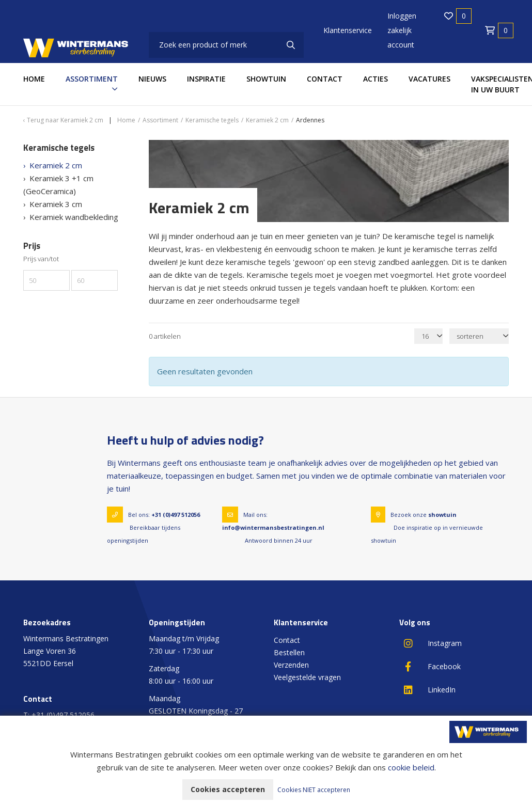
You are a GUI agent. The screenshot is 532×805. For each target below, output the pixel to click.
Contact (325, 79)
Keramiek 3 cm (56, 204)
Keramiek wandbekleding (74, 217)
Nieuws (152, 79)
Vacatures (429, 79)
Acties (375, 79)
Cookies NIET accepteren (314, 790)
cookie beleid (411, 767)
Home (34, 79)
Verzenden (291, 665)
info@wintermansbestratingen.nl (273, 527)
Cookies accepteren (228, 789)
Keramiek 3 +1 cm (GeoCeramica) (58, 185)
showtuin (442, 515)
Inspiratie (206, 79)
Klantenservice (348, 30)
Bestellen (289, 652)
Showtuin (266, 79)
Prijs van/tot (41, 259)
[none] (291, 45)
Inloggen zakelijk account (402, 30)
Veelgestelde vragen (307, 677)
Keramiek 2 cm (56, 165)
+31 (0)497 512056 (176, 515)
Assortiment (92, 79)
